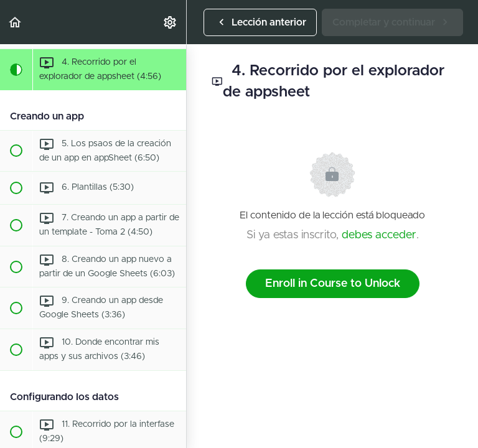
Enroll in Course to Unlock (333, 284)
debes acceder (379, 235)
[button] (16, 22)
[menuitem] (171, 22)
